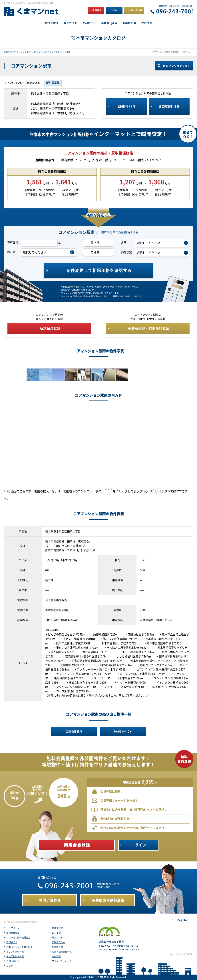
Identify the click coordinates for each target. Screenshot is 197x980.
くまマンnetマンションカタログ (38, 52)
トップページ (13, 928)
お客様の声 (57, 947)
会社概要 (56, 956)
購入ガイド (57, 938)
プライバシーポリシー (63, 961)
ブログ (10, 966)
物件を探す (57, 928)
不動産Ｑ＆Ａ (59, 942)
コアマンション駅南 (62, 52)
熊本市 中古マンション (13, 52)
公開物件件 (126, 107)
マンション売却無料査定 (18, 938)
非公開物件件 (169, 107)
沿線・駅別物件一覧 (62, 952)
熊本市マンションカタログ (19, 947)
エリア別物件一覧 (15, 952)
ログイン (56, 933)
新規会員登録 (13, 933)
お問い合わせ (13, 961)
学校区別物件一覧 (15, 956)
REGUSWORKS (187, 954)
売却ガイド (12, 942)
